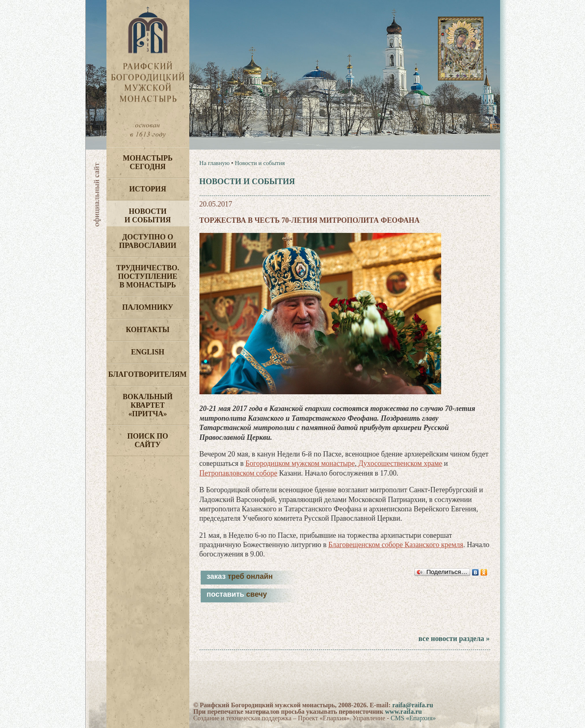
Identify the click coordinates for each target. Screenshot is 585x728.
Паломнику (148, 307)
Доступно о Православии (148, 241)
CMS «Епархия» (413, 718)
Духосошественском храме (399, 463)
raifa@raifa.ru (413, 705)
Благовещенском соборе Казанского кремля (396, 545)
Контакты (148, 330)
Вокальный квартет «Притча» (148, 405)
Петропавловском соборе (238, 473)
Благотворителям (148, 374)
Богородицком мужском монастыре (300, 463)
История (148, 189)
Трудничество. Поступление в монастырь (148, 276)
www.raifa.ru (404, 712)
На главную (215, 163)
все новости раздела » (454, 639)
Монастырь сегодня (148, 162)
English (147, 352)
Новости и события (147, 216)
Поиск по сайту (148, 440)
